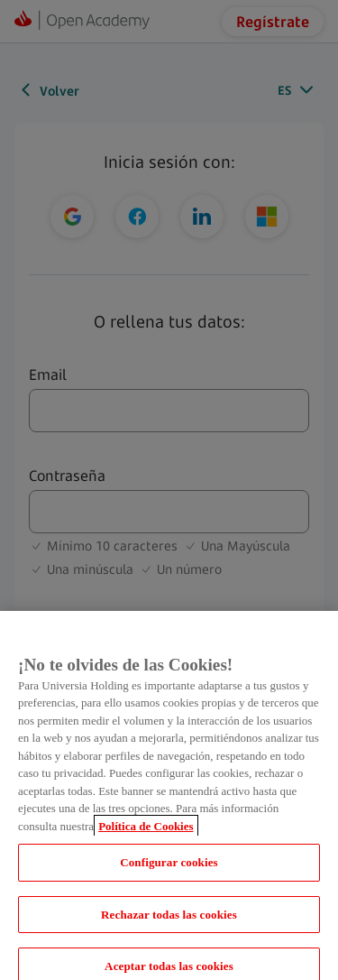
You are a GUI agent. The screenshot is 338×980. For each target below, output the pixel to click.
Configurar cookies (169, 870)
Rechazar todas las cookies (169, 923)
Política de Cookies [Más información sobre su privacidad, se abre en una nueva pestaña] (146, 834)
